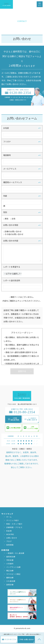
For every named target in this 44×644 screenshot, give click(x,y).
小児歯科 (10, 564)
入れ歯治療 (11, 581)
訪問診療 (10, 585)
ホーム (9, 517)
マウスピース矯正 (13, 574)
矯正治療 (10, 571)
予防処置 (10, 560)
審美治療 (10, 577)
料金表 (9, 531)
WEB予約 (10, 534)
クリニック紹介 (13, 520)
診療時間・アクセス (14, 527)
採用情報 (10, 545)
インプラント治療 (13, 567)
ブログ (9, 541)
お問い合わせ (12, 538)
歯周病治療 (11, 557)
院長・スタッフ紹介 (14, 524)
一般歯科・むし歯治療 (15, 553)
